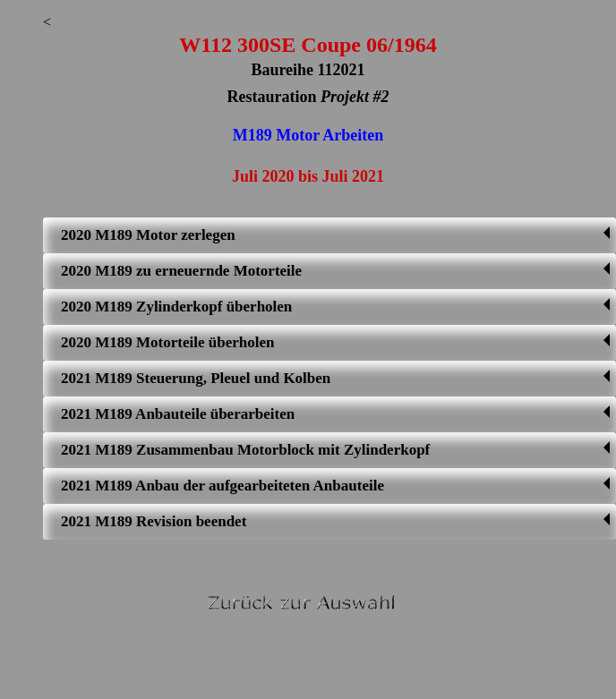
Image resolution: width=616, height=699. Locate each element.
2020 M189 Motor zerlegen (335, 235)
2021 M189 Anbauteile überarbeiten (335, 414)
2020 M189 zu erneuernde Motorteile (335, 271)
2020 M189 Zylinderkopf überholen (335, 307)
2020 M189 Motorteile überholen (335, 342)
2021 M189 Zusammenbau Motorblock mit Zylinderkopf (335, 450)
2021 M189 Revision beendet (335, 521)
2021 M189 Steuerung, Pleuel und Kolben (335, 378)
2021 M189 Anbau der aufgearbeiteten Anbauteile (335, 486)
